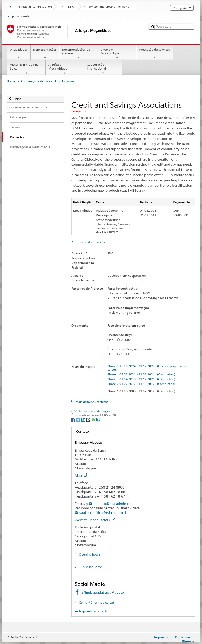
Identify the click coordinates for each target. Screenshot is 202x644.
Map (81, 475)
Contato (80, 431)
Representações (45, 54)
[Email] (98, 419)
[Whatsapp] (94, 419)
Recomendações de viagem (79, 54)
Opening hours (89, 554)
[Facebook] (74, 419)
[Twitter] (79, 419)
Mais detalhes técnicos (91, 402)
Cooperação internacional (103, 69)
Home (11, 81)
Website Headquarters (95, 520)
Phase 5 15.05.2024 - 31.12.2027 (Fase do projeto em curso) (147, 368)
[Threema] (89, 419)
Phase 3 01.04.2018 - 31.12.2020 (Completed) (141, 379)
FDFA (70, 7)
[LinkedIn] (84, 419)
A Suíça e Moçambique (65, 69)
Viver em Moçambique (117, 54)
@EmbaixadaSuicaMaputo (103, 592)
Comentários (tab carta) (96, 602)
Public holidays (90, 567)
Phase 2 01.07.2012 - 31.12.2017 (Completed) (141, 384)
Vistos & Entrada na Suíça (26, 69)
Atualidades (19, 54)
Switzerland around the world (109, 7)
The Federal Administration (33, 7)
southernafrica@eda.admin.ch (103, 512)
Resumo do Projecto (90, 242)
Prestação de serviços (155, 54)
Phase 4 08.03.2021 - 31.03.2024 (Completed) (141, 374)
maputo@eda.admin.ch (112, 504)
